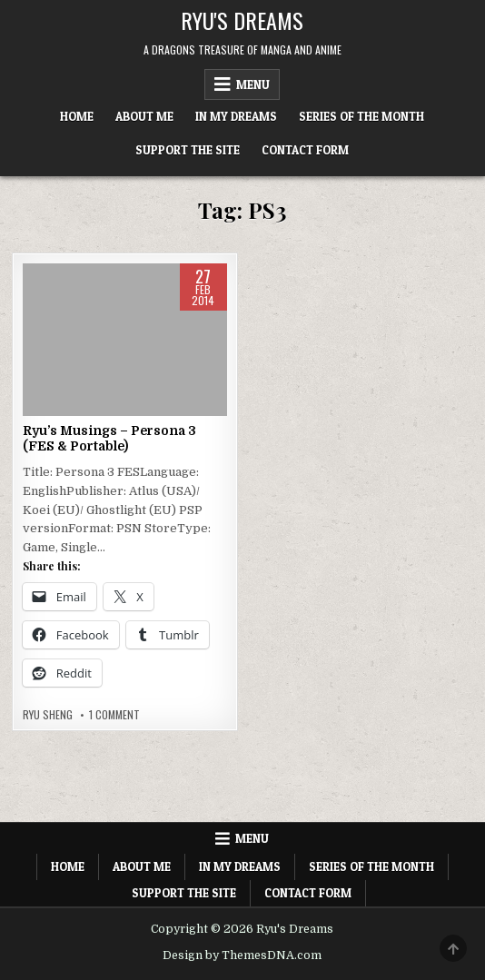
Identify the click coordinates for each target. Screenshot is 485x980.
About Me (144, 116)
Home (77, 116)
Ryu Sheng (48, 715)
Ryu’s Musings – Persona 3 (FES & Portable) (109, 438)
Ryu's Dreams (242, 20)
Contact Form (305, 150)
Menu (253, 84)
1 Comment (114, 715)
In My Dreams (236, 116)
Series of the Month (361, 116)
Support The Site (188, 150)
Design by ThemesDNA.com (242, 955)
